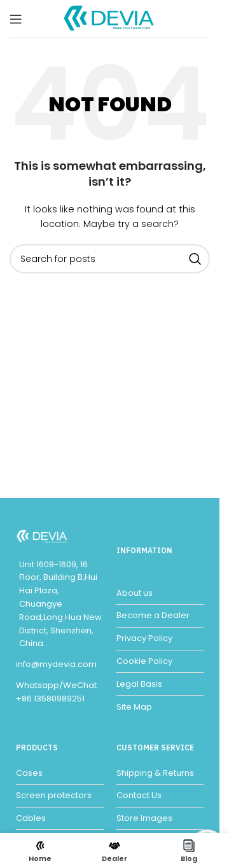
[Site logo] (110, 18)
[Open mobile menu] (16, 19)
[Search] (110, 259)
